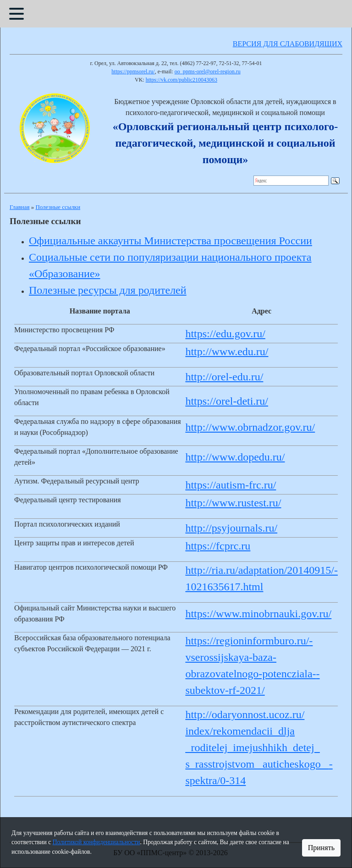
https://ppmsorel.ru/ (133, 71)
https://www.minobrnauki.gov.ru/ (258, 614)
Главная (19, 207)
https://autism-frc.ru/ (231, 485)
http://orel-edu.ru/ (224, 377)
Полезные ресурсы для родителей (108, 290)
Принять (321, 848)
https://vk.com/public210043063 (181, 80)
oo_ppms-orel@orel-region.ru (208, 71)
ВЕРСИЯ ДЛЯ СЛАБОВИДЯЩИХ (288, 44)
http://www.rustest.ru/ (233, 503)
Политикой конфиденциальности (96, 842)
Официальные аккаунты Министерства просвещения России (170, 241)
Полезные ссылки (58, 207)
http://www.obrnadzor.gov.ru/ (250, 427)
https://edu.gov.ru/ (225, 334)
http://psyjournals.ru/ (231, 528)
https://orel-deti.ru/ (227, 401)
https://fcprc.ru (218, 546)
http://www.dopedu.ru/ (235, 457)
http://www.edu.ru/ (227, 352)
